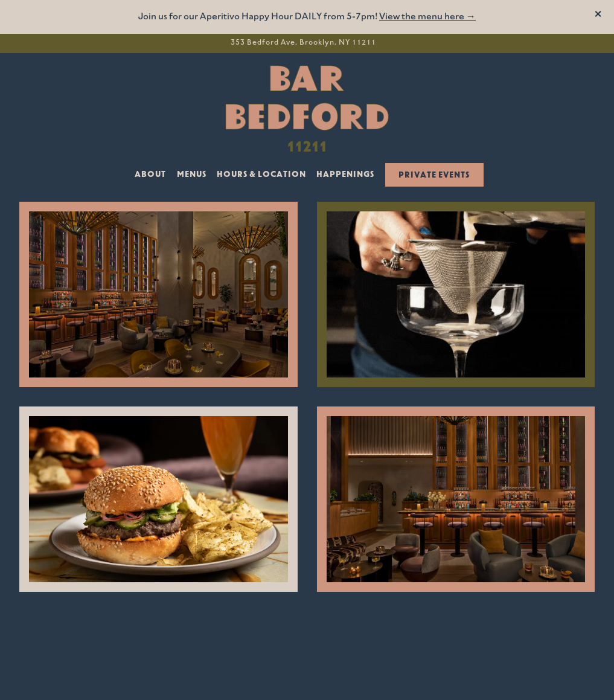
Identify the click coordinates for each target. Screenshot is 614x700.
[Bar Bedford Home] (307, 108)
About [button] (150, 175)
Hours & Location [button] (261, 175)
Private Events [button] (434, 175)
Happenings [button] (345, 175)
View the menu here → (427, 17)
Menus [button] (192, 175)
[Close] (598, 16)
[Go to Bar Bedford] (303, 43)
